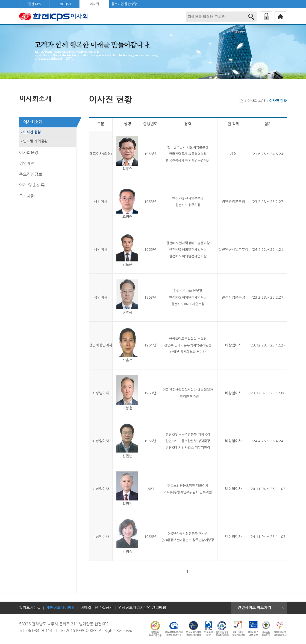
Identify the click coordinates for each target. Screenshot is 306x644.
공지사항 (27, 196)
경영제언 (27, 163)
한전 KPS (34, 4)
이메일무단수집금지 (96, 608)
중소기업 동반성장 (124, 4)
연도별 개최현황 (35, 141)
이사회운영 (29, 152)
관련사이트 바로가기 (254, 608)
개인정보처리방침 (61, 608)
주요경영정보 (31, 174)
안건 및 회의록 (32, 185)
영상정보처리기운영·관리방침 (142, 608)
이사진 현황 (32, 132)
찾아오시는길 (30, 608)
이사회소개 (33, 122)
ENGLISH (64, 4)
